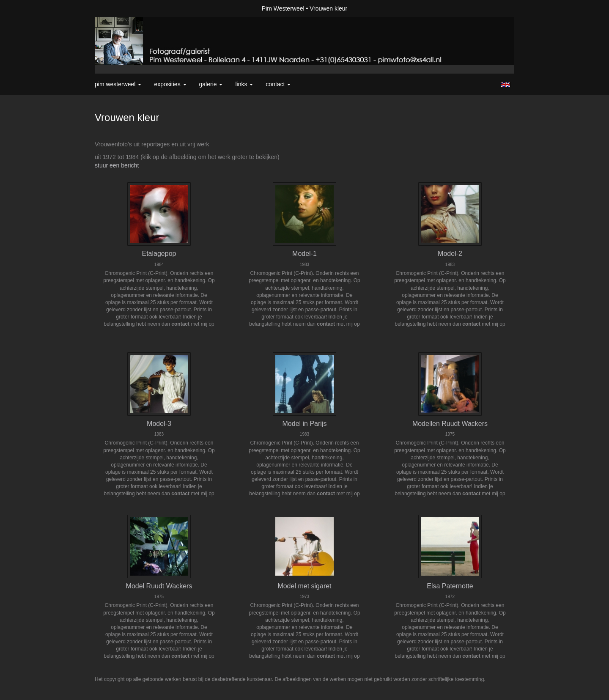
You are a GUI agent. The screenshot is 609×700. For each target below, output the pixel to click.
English (506, 85)
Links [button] (244, 84)
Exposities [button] (170, 84)
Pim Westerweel (283, 8)
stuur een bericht (117, 165)
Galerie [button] (211, 84)
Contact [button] (278, 84)
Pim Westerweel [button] (118, 84)
